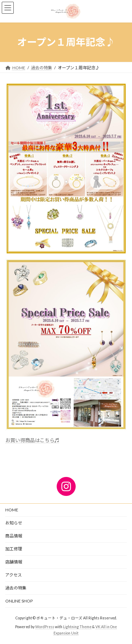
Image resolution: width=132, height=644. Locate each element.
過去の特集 (16, 588)
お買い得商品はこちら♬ (32, 440)
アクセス (14, 575)
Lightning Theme (77, 627)
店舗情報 (14, 562)
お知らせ (14, 523)
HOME (12, 510)
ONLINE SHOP (19, 601)
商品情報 (14, 536)
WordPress (45, 627)
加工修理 (14, 549)
